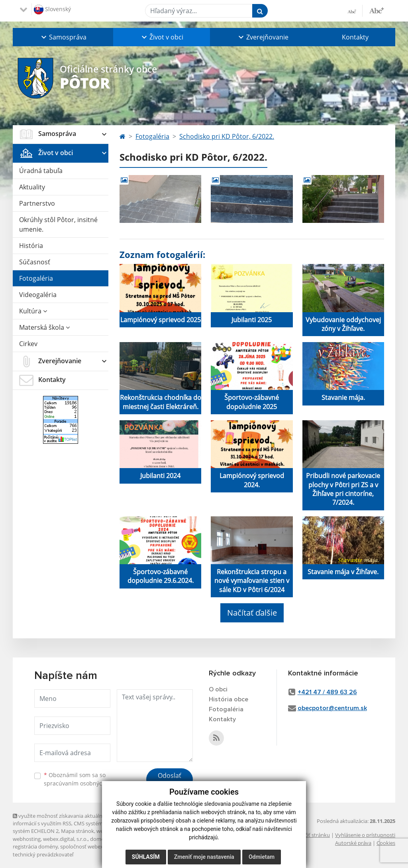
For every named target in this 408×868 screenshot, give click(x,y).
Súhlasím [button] (146, 857)
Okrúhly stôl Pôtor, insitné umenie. (58, 224)
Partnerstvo (37, 203)
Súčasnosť (35, 262)
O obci (218, 689)
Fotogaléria (36, 278)
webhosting (27, 839)
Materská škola (44, 327)
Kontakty (355, 37)
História (31, 246)
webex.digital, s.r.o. (65, 839)
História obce (229, 699)
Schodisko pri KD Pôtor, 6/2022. (227, 136)
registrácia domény (35, 846)
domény (100, 839)
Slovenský (52, 10)
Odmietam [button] (262, 857)
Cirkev (28, 344)
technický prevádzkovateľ (43, 854)
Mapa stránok (77, 831)
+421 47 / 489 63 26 (327, 692)
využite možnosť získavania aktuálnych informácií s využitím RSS (62, 820)
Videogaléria (38, 295)
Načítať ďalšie (252, 613)
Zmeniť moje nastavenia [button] (204, 857)
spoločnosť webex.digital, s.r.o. (96, 846)
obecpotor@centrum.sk (332, 708)
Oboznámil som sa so (84, 779)
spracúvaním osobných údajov (84, 783)
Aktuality (32, 187)
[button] (63, 37)
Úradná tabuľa (41, 171)
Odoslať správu (170, 780)
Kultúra (33, 311)
